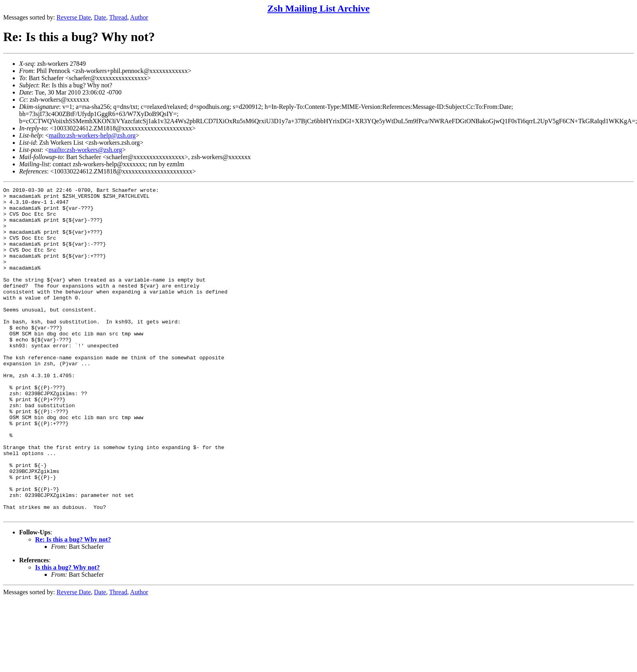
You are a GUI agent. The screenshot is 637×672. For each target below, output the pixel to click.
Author (139, 17)
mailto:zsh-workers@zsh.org (85, 150)
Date (100, 17)
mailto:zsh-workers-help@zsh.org (92, 135)
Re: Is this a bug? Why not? (73, 605)
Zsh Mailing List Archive (318, 8)
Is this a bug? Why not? (67, 633)
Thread (118, 17)
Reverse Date (74, 17)
